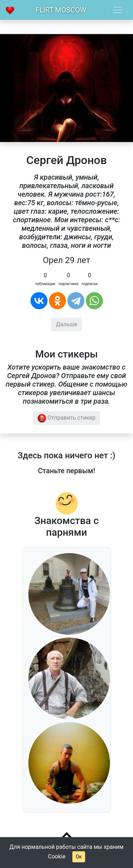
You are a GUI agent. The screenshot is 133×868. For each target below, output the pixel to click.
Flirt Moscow (61, 10)
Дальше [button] (66, 324)
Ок (79, 857)
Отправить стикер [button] (67, 418)
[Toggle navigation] (117, 10)
